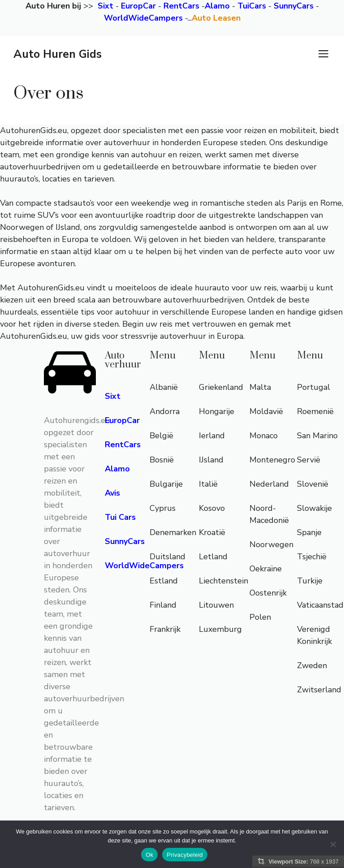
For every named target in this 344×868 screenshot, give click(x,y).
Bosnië (162, 460)
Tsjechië (312, 557)
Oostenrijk (268, 593)
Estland (164, 581)
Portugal (314, 387)
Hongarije (217, 411)
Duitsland (168, 557)
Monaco (264, 436)
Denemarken (173, 532)
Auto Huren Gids (58, 54)
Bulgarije (166, 484)
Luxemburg (220, 629)
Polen (260, 617)
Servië (309, 460)
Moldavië (266, 411)
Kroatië (212, 532)
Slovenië (313, 484)
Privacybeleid (185, 855)
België (161, 436)
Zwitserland (319, 690)
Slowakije (314, 508)
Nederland (269, 484)
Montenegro (272, 460)
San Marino (317, 436)
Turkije (310, 581)
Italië (208, 484)
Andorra (165, 411)
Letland (213, 557)
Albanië (164, 387)
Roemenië (315, 411)
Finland (163, 605)
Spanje (309, 532)
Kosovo (212, 508)
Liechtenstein (224, 581)
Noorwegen (271, 544)
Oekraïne (266, 569)
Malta (260, 387)
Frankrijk (165, 629)
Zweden (312, 665)
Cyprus (163, 508)
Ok (149, 855)
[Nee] (333, 844)
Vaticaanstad (320, 605)
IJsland (211, 460)
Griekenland (221, 387)
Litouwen (216, 605)
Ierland (212, 436)
